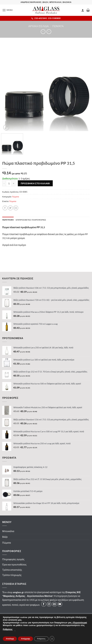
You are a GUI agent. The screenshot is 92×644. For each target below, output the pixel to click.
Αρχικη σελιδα (39, 26)
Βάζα (5, 537)
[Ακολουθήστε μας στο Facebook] (44, 604)
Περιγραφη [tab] (8, 220)
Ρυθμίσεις (8, 629)
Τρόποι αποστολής (12, 570)
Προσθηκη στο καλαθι (35, 183)
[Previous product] (49, 32)
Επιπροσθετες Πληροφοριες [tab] (31, 220)
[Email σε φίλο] (16, 208)
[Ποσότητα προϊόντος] (9, 183)
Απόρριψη (25, 639)
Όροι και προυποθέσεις (14, 564)
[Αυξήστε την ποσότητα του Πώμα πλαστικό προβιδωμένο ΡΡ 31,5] (14, 183)
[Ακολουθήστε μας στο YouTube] (60, 604)
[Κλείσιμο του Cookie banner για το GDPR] (52, 639)
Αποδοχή (10, 639)
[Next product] (43, 32)
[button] (7, 10)
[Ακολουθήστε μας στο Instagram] (49, 604)
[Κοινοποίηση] (5, 208)
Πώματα (15, 197)
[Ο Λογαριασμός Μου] (83, 10)
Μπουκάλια (8, 531)
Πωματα (58, 26)
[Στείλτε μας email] (54, 604)
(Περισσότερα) (80, 623)
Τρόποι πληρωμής (12, 575)
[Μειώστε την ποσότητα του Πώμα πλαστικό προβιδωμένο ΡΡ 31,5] (4, 183)
